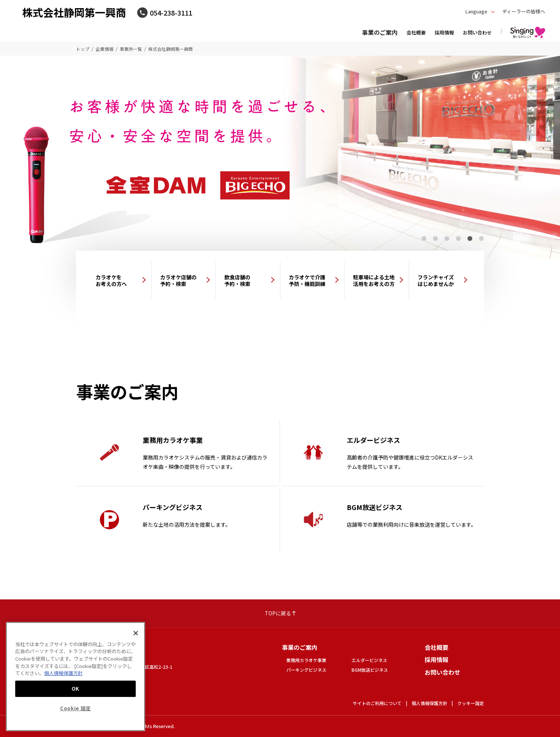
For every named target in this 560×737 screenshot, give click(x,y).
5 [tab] (470, 239)
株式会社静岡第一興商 (74, 12)
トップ (83, 49)
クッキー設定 (471, 703)
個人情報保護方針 (429, 703)
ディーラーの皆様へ (524, 11)
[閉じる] (136, 633)
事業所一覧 (131, 49)
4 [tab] (458, 239)
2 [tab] (435, 239)
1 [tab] (424, 239)
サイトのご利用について (377, 703)
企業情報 (105, 49)
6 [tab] (481, 239)
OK (75, 689)
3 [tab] (447, 239)
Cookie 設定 (75, 708)
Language (476, 11)
